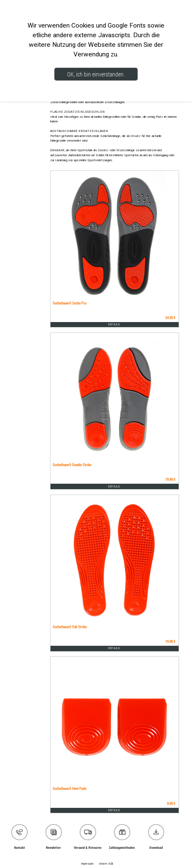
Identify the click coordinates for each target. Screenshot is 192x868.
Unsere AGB (106, 864)
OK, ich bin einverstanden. (96, 74)
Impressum (87, 864)
